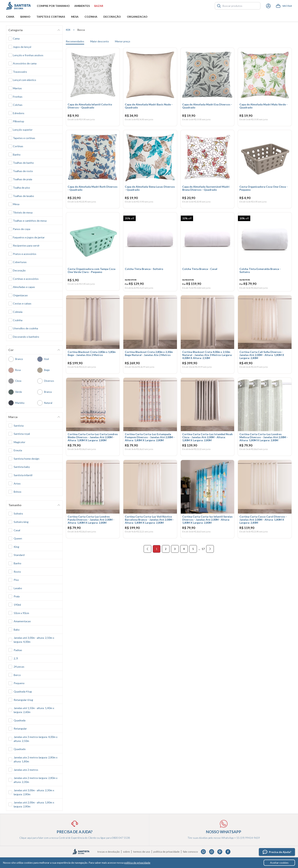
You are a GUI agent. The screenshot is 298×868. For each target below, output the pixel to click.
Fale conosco (190, 852)
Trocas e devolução (109, 852)
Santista (18, 6)
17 (203, 555)
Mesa (75, 17)
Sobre (126, 852)
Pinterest (220, 852)
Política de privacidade (166, 852)
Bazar (99, 6)
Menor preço (123, 41)
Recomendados (75, 41)
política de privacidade (137, 863)
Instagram (212, 852)
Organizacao (137, 17)
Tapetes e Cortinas (51, 17)
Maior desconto (100, 41)
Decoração (112, 17)
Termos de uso (142, 852)
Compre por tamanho (53, 6)
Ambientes (82, 6)
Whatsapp (203, 852)
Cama (10, 17)
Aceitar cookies (279, 863)
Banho (25, 17)
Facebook (228, 852)
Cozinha (91, 17)
